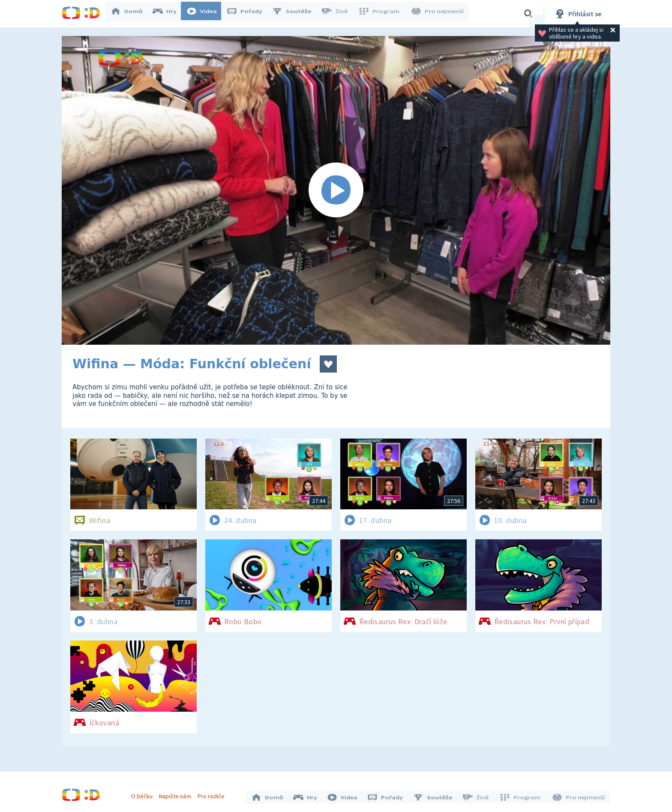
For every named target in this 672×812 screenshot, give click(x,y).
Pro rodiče (213, 794)
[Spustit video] (336, 190)
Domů (131, 14)
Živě (338, 14)
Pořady (249, 14)
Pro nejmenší (438, 14)
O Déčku (144, 794)
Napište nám (177, 794)
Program (381, 14)
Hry (169, 14)
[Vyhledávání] (528, 14)
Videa (206, 14)
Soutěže (296, 14)
